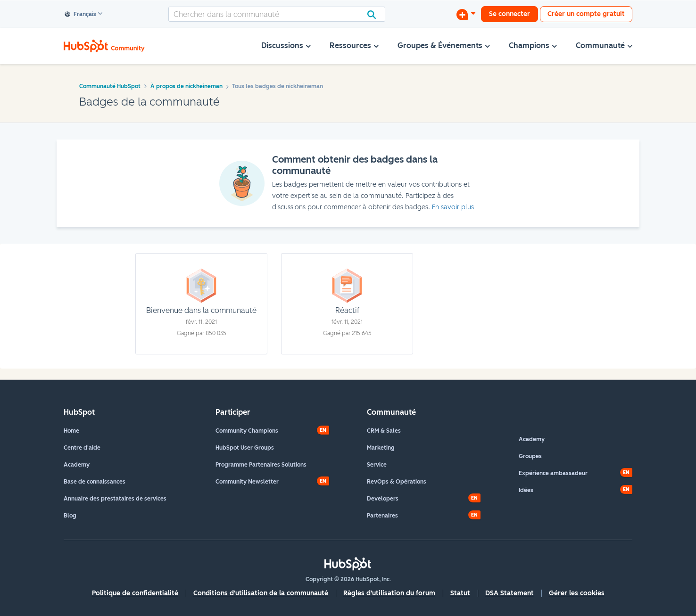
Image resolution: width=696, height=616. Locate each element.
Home (71, 431)
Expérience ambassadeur (553, 473)
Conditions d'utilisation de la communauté (261, 593)
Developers (383, 499)
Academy (77, 465)
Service (377, 465)
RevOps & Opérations (397, 482)
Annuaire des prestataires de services (115, 499)
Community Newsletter (247, 482)
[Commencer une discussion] (466, 14)
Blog (70, 516)
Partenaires (382, 516)
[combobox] (277, 14)
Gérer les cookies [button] (577, 593)
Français (81, 15)
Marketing (381, 448)
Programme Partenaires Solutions (261, 465)
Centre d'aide (82, 448)
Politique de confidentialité (135, 593)
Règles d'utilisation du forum (389, 593)
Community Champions (247, 431)
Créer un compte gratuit (586, 14)
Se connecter (510, 14)
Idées (526, 490)
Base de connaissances (95, 482)
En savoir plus (453, 207)
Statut (460, 593)
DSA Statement (510, 593)
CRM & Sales (384, 431)
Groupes (530, 456)
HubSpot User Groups (245, 448)
